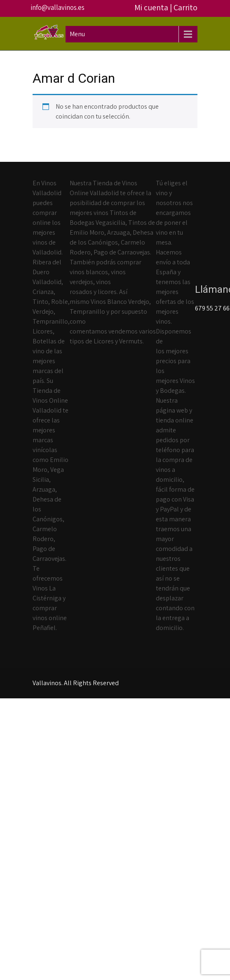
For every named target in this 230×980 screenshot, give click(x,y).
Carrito (185, 7)
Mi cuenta (151, 7)
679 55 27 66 (212, 308)
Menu (77, 34)
